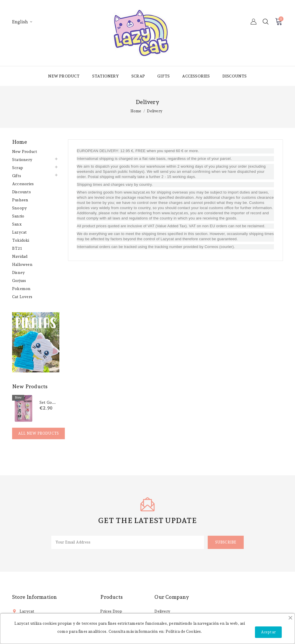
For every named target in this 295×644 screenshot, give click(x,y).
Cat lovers (22, 297)
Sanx (17, 224)
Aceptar (268, 632)
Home (20, 142)
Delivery (162, 611)
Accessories (196, 76)
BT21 (17, 248)
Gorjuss (19, 281)
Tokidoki (21, 240)
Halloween (22, 264)
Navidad (20, 256)
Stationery (106, 76)
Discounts (235, 76)
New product (64, 76)
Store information (34, 597)
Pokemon (21, 289)
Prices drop (111, 611)
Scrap (138, 76)
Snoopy (19, 208)
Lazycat (19, 232)
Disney (18, 272)
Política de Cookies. (184, 631)
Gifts (163, 76)
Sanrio (18, 216)
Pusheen (20, 200)
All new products (38, 433)
